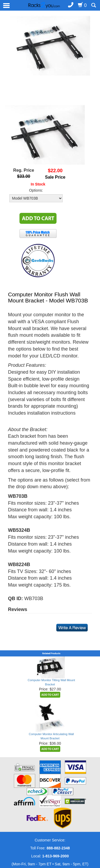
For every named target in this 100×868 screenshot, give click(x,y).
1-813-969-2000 (55, 856)
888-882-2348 (58, 848)
